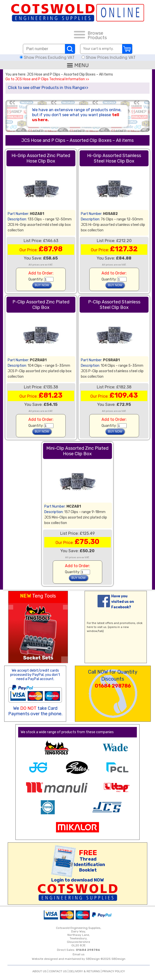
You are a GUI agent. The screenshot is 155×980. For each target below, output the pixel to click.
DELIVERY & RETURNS (85, 971)
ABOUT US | (41, 971)
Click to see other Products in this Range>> (48, 88)
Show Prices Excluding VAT (48, 57)
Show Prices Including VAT (109, 57)
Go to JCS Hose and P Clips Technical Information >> (47, 79)
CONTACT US (58, 971)
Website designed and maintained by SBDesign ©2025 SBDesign (79, 959)
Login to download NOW (77, 880)
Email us (79, 954)
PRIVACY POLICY (114, 971)
